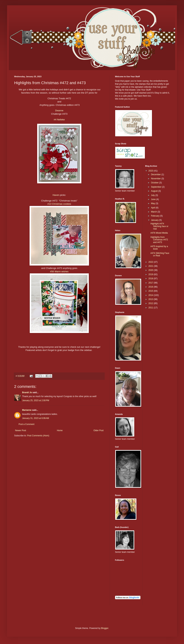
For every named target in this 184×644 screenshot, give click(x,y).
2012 (151, 303)
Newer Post (21, 430)
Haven (56, 195)
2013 (151, 299)
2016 (151, 287)
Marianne (27, 410)
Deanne (59, 110)
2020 (151, 270)
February (155, 216)
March (154, 212)
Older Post (98, 430)
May (153, 203)
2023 (151, 171)
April (153, 208)
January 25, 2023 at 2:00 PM (36, 400)
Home (60, 430)
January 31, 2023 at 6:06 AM (36, 418)
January (155, 220)
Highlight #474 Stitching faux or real (159, 226)
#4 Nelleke (59, 120)
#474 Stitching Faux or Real (160, 254)
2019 (151, 274)
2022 (151, 262)
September (156, 187)
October (155, 183)
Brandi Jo (27, 392)
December (156, 174)
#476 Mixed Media (159, 233)
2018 (151, 279)
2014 (151, 295)
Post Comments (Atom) (38, 436)
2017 (151, 283)
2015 (151, 291)
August (155, 191)
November (156, 179)
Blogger (105, 628)
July (153, 195)
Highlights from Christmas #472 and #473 (159, 240)
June (153, 199)
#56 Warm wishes (59, 271)
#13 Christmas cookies (59, 204)
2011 (151, 308)
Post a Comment (26, 424)
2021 (151, 266)
